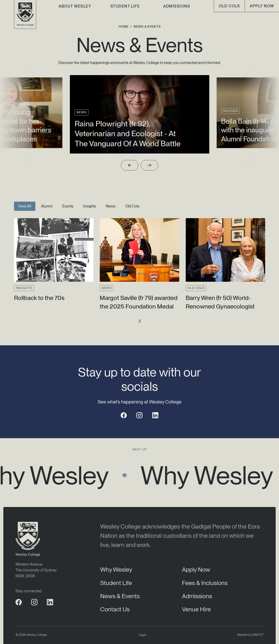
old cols (229, 6)
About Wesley (75, 6)
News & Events (120, 596)
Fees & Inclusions (205, 583)
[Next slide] (149, 165)
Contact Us (115, 609)
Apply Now (262, 6)
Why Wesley (116, 569)
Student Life (125, 6)
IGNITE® (258, 635)
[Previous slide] (130, 165)
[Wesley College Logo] (25, 14)
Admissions (177, 6)
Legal (142, 635)
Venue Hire (196, 609)
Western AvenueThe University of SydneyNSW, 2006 (36, 570)
